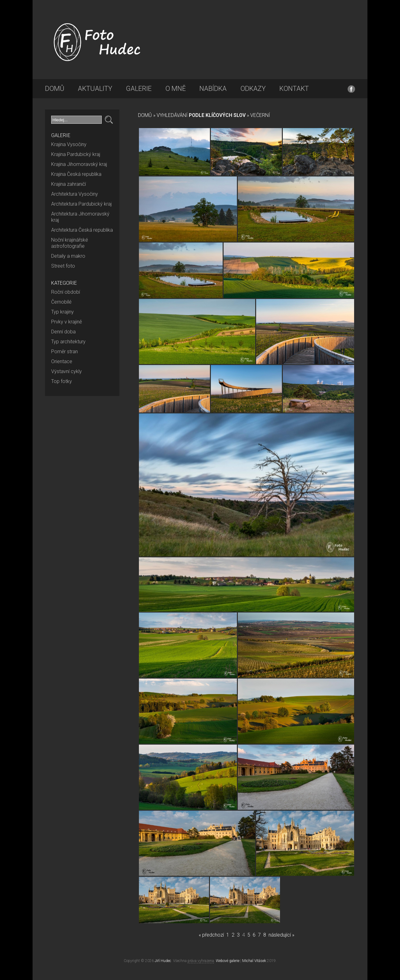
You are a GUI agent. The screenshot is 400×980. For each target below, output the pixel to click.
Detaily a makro (68, 256)
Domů (55, 89)
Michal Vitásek (254, 961)
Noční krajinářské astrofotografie (70, 243)
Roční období (66, 292)
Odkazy (253, 89)
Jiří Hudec (163, 961)
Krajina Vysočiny (69, 144)
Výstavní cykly (67, 371)
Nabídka (213, 89)
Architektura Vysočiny (75, 194)
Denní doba (63, 332)
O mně (176, 89)
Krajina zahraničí (69, 184)
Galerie (139, 89)
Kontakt (294, 89)
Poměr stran (64, 352)
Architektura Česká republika (82, 230)
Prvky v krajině (67, 322)
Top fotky (62, 381)
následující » (281, 935)
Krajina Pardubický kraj (76, 154)
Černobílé (61, 302)
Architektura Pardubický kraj (81, 204)
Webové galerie (228, 961)
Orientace (62, 361)
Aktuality (95, 89)
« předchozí (211, 935)
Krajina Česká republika (76, 174)
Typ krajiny (62, 312)
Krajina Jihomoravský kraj (79, 164)
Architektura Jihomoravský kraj (80, 217)
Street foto (63, 266)
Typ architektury (68, 342)
